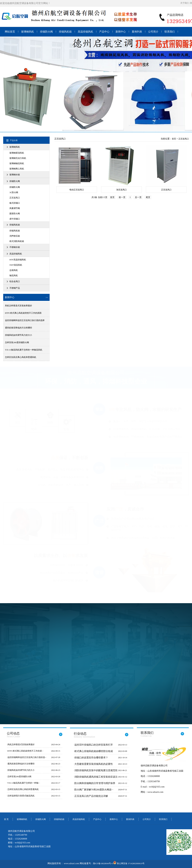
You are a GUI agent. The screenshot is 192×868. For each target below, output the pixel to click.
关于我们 (184, 3)
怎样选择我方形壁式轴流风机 (18, 796)
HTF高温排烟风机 (18, 260)
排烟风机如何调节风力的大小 (18, 335)
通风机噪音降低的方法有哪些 (18, 328)
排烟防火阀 (46, 32)
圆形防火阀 (15, 214)
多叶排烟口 (15, 219)
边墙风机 (14, 270)
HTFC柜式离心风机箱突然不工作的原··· (23, 751)
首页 (174, 139)
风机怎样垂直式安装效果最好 (18, 306)
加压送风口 (122, 190)
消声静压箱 (15, 236)
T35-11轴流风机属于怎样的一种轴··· (21, 783)
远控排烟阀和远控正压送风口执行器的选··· (24, 757)
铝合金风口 (15, 281)
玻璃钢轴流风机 (17, 163)
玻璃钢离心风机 (17, 169)
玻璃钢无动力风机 (18, 158)
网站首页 (10, 32)
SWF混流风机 (16, 265)
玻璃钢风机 (28, 32)
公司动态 (11, 735)
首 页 (6, 819)
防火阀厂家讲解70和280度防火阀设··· (94, 792)
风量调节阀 (15, 208)
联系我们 (170, 32)
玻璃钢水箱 (15, 175)
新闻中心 (121, 32)
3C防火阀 (14, 192)
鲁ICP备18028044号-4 (103, 863)
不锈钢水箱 (15, 247)
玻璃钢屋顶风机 (17, 153)
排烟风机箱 (65, 32)
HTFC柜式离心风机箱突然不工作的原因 (23, 313)
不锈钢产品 (15, 288)
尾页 (148, 197)
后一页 (138, 197)
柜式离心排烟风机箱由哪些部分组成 (94, 754)
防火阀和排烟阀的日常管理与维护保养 (95, 786)
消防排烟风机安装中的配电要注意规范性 (96, 773)
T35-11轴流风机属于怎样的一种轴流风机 (24, 350)
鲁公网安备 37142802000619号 (129, 863)
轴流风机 (14, 275)
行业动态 (84, 737)
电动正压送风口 (77, 190)
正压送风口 (15, 198)
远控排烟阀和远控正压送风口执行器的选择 (25, 320)
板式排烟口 (15, 203)
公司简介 (153, 32)
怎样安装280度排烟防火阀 (17, 342)
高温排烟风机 (85, 32)
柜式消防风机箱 (17, 241)
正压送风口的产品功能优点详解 (91, 798)
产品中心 (104, 32)
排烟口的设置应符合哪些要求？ (91, 760)
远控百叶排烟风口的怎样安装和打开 (94, 747)
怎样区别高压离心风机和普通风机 (21, 357)
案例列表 (137, 32)
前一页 (122, 197)
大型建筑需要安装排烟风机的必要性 (94, 766)
